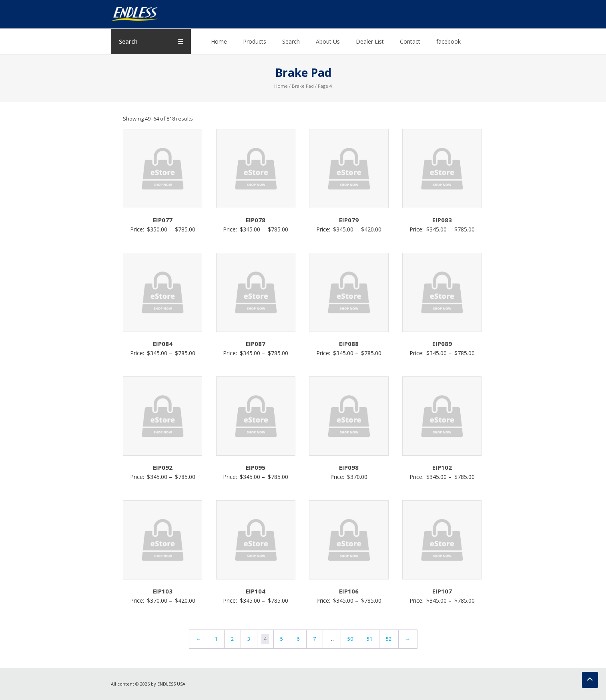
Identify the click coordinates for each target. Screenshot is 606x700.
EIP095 (256, 467)
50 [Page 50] (350, 639)
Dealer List (370, 41)
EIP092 (163, 467)
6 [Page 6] (298, 639)
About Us (328, 41)
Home (219, 41)
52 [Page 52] (389, 639)
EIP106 (349, 591)
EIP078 (256, 220)
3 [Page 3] (249, 639)
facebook (448, 41)
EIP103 (163, 591)
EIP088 (349, 344)
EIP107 (442, 591)
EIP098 (349, 467)
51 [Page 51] (369, 639)
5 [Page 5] (282, 639)
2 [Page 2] (232, 639)
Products (255, 41)
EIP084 (163, 344)
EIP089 (442, 344)
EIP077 (163, 220)
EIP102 (442, 467)
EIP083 (442, 220)
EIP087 (256, 344)
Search (291, 41)
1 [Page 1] (216, 639)
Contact (410, 41)
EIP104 (256, 591)
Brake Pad (303, 86)
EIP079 (349, 220)
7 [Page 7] (314, 639)
